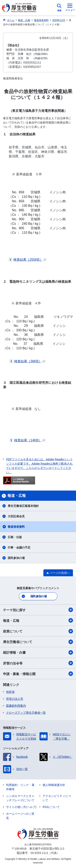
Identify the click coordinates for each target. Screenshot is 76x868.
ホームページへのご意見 (20, 816)
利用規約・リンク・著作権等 (20, 787)
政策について (38, 631)
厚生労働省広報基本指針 (23, 506)
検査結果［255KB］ (27, 260)
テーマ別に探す (38, 610)
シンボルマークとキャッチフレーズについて (20, 798)
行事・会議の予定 (19, 548)
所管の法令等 (38, 663)
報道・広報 (38, 620)
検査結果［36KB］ (27, 361)
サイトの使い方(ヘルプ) (21, 807)
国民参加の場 (16, 558)
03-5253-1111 (39, 853)
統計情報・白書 (38, 652)
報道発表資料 (16, 527)
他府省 (10, 692)
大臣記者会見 (16, 516)
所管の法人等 (15, 699)
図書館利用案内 (16, 706)
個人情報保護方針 (54, 785)
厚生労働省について (38, 642)
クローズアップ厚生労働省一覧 (26, 713)
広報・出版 (15, 537)
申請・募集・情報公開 (38, 674)
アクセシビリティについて (57, 798)
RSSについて (51, 807)
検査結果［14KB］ (27, 440)
